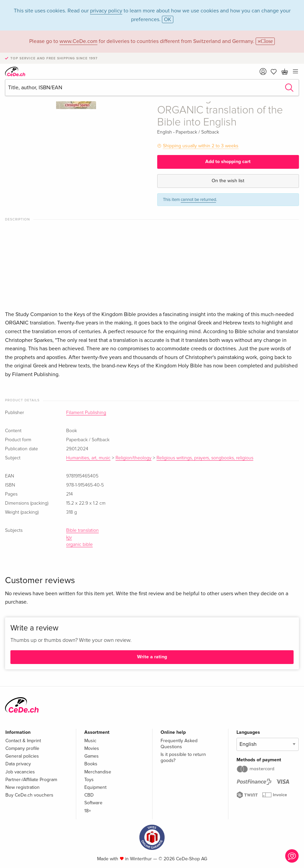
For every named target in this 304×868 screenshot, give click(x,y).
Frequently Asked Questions (179, 744)
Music (90, 741)
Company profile (22, 748)
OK (168, 19)
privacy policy (106, 11)
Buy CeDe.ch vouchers (29, 795)
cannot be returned (198, 200)
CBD (89, 795)
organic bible (79, 545)
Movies (92, 748)
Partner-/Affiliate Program (31, 780)
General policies (22, 756)
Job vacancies (20, 772)
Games (92, 756)
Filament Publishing (86, 413)
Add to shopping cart (228, 162)
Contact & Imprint (23, 741)
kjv (69, 538)
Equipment (95, 787)
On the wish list (228, 181)
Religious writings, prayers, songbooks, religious (205, 458)
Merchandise (98, 772)
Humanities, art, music (88, 458)
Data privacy (18, 764)
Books (91, 764)
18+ (88, 811)
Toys (89, 780)
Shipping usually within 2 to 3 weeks (201, 146)
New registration (23, 787)
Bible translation (82, 530)
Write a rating (152, 657)
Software (93, 803)
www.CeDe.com (78, 41)
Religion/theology (134, 458)
